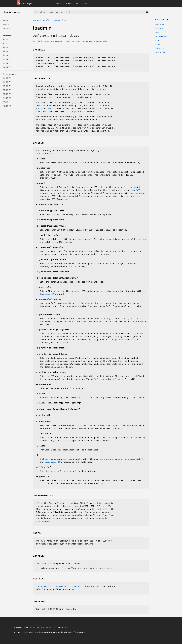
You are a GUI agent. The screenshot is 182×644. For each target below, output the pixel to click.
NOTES (158, 40)
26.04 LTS (7, 39)
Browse (69, 3)
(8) (136, 190)
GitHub (67, 627)
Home (6, 20)
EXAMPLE (159, 44)
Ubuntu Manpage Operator (41, 627)
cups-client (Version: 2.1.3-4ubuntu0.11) (62, 41)
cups (91, 41)
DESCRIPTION (161, 28)
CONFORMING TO (163, 36)
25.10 (5, 43)
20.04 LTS (7, 55)
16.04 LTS (7, 63)
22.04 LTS (7, 51)
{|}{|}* (58, 403)
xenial (36, 20)
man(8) (46, 20)
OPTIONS (159, 32)
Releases (80, 3)
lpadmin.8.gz (60, 20)
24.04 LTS (7, 47)
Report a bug (102, 41)
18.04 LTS (7, 59)
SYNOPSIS (159, 24)
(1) (39, 109)
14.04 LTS (7, 67)
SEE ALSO (159, 48)
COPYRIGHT (160, 52)
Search (59, 3)
